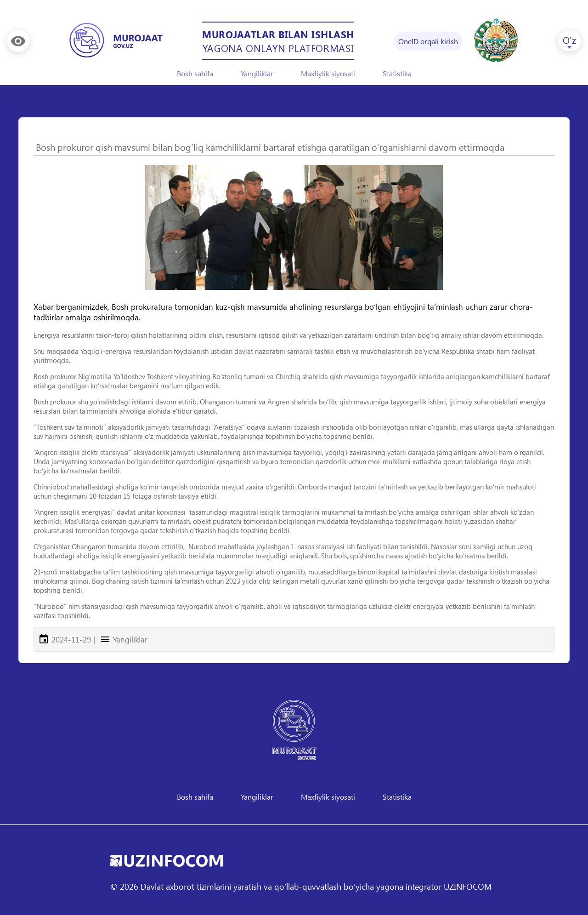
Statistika (397, 73)
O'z (569, 40)
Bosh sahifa (195, 73)
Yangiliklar (257, 73)
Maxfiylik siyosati (328, 73)
